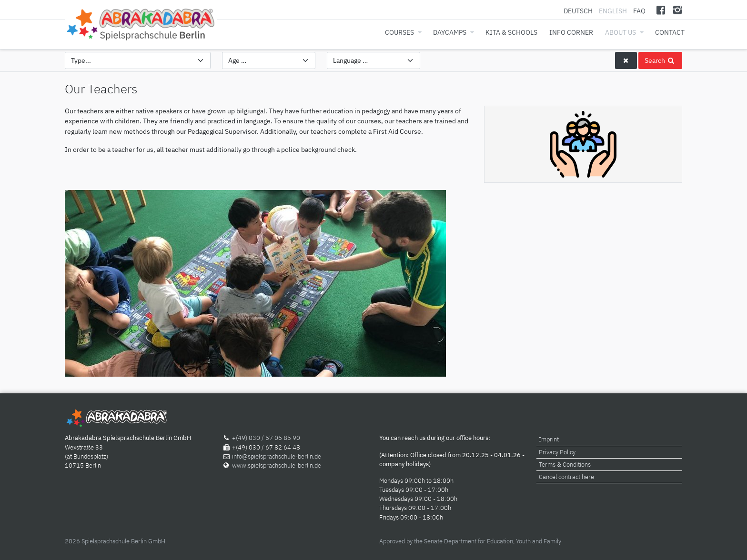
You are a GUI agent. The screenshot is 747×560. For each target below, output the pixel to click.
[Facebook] (661, 10)
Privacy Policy (557, 452)
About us (621, 32)
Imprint (549, 439)
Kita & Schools (511, 32)
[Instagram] (677, 10)
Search (660, 60)
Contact (670, 32)
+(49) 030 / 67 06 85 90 (266, 438)
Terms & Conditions (565, 465)
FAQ (639, 11)
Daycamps (450, 32)
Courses (399, 32)
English (613, 11)
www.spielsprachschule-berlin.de (277, 465)
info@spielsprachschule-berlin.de (277, 456)
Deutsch (579, 11)
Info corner (571, 32)
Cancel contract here (566, 477)
